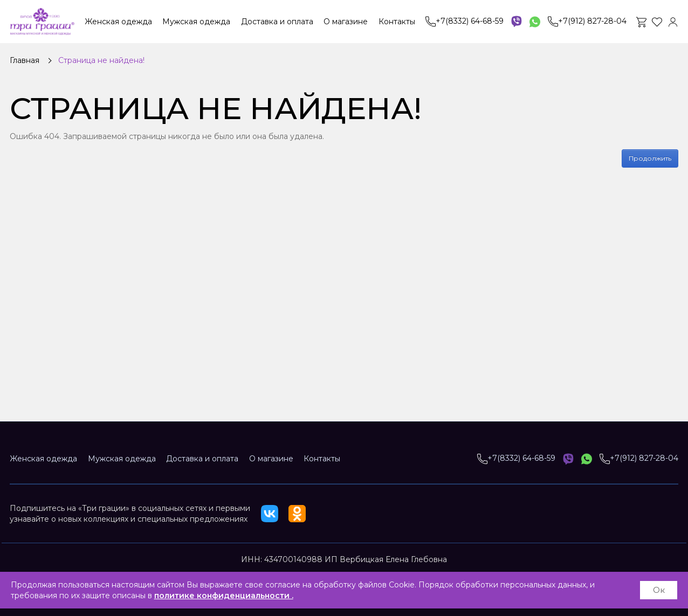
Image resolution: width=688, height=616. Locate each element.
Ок (659, 590)
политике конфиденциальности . (224, 596)
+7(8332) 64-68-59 (465, 21)
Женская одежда (118, 22)
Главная (25, 60)
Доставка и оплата (277, 22)
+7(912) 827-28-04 (587, 21)
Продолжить (650, 158)
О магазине (346, 22)
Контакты (397, 22)
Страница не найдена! (101, 60)
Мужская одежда (196, 22)
